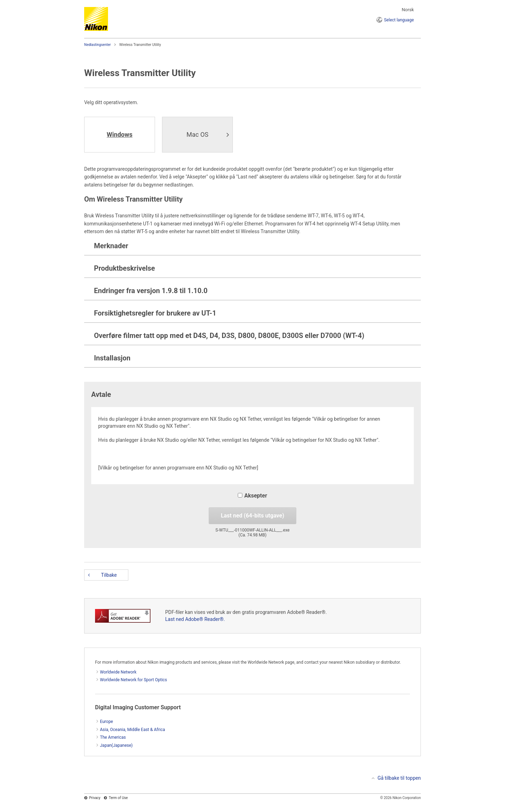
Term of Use (118, 798)
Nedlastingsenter (97, 45)
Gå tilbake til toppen (399, 778)
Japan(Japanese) (116, 745)
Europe (106, 722)
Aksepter (252, 496)
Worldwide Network (118, 672)
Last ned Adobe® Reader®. (195, 619)
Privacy (95, 798)
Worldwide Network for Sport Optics (133, 680)
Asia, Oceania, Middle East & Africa (133, 730)
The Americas (113, 737)
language (399, 20)
